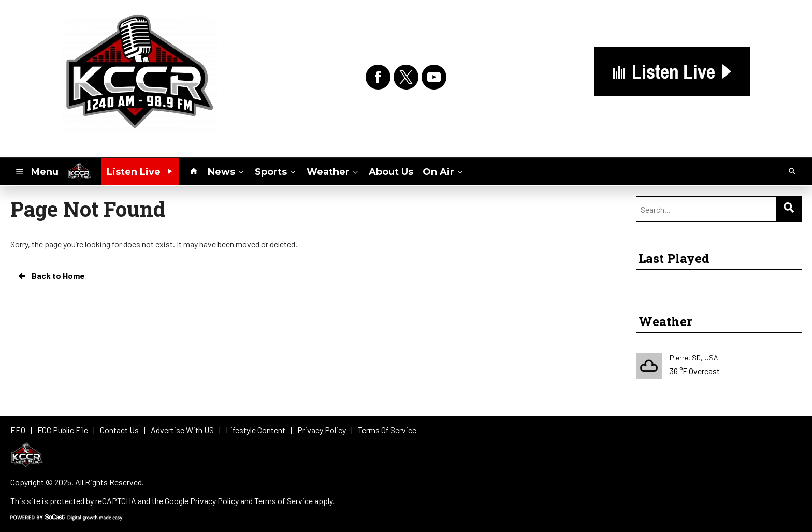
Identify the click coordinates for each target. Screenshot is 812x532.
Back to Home (51, 276)
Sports (276, 171)
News (227, 171)
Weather (333, 171)
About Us (391, 172)
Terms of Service (284, 501)
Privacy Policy (214, 501)
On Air (444, 171)
